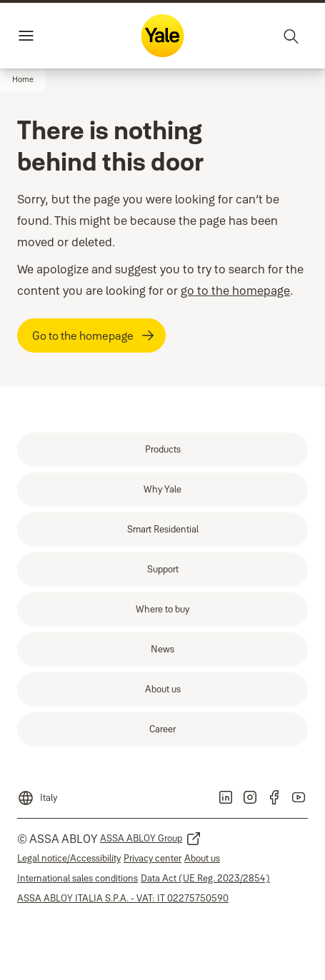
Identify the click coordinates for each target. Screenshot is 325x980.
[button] (23, 80)
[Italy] (37, 794)
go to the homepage (235, 291)
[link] (162, 450)
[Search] (291, 36)
